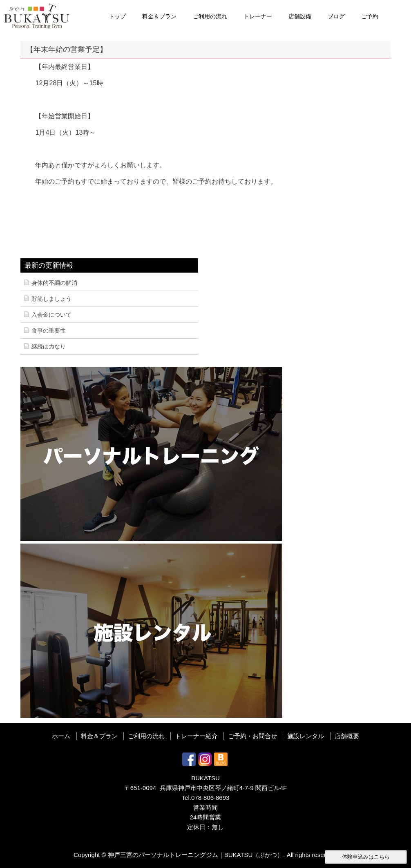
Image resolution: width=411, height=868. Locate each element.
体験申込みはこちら (366, 857)
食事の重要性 (49, 331)
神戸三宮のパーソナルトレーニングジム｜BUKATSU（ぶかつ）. (197, 855)
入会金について (51, 315)
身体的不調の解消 (54, 283)
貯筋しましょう (51, 299)
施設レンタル (306, 736)
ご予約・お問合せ (252, 736)
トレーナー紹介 (196, 736)
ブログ (336, 16)
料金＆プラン (159, 16)
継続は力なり (49, 346)
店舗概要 (347, 736)
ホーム (61, 736)
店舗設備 (300, 16)
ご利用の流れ (210, 16)
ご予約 (370, 16)
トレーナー (258, 16)
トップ (117, 16)
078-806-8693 (210, 798)
